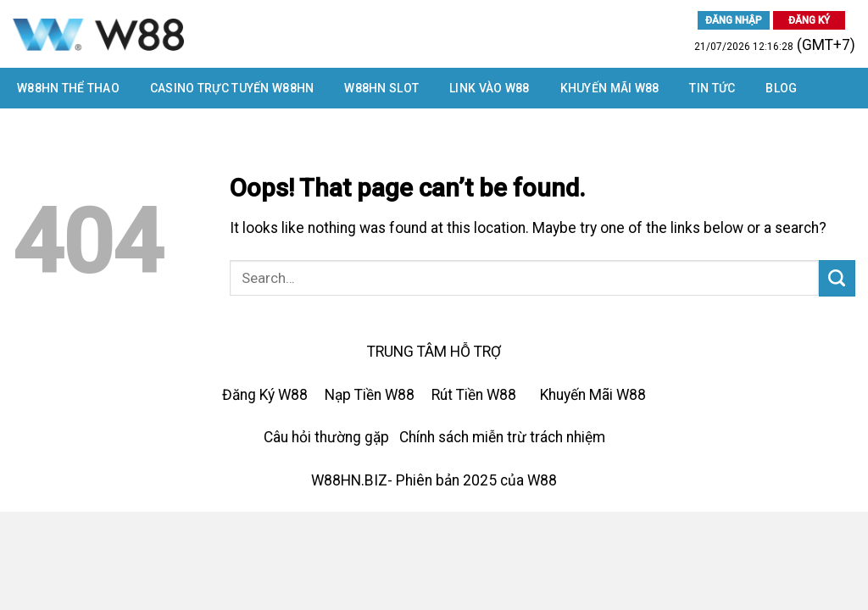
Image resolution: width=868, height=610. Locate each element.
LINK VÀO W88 (489, 88)
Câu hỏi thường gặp (326, 437)
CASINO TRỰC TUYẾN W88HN (232, 88)
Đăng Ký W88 (265, 395)
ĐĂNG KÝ (809, 20)
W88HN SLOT (381, 88)
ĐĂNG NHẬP (734, 20)
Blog (781, 88)
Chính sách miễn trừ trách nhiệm (502, 437)
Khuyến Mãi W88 (610, 88)
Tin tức (712, 88)
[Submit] (837, 278)
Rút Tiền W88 (474, 395)
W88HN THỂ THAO (68, 88)
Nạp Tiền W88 (370, 395)
